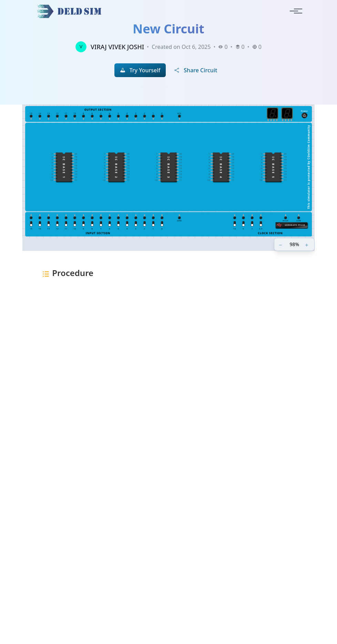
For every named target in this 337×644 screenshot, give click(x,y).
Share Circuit (196, 70)
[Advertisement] (168, 380)
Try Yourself (140, 70)
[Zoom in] (307, 244)
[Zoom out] (281, 244)
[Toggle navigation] (294, 11)
